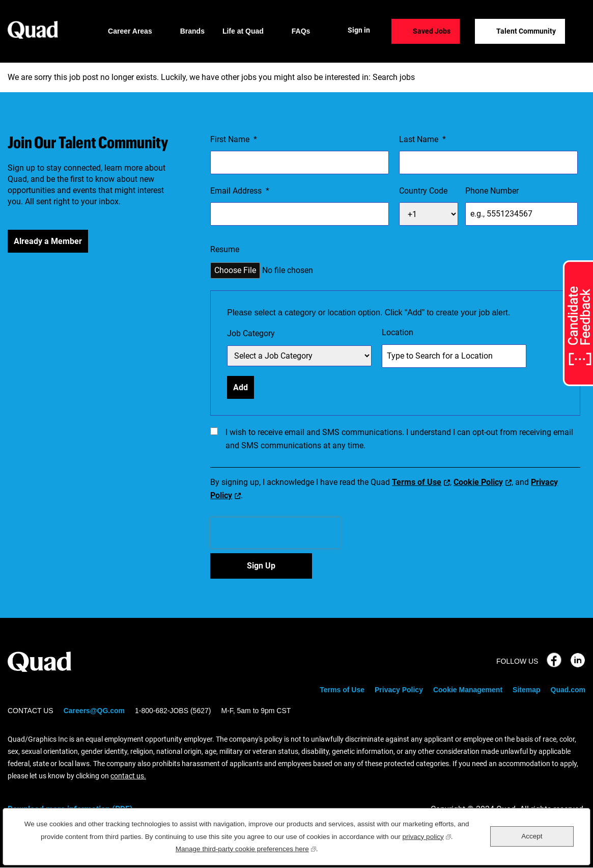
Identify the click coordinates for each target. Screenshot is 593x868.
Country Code (423, 191)
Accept (532, 836)
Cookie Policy (478, 482)
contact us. (128, 776)
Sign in (359, 30)
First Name (234, 140)
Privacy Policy (399, 690)
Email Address (240, 191)
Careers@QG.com (94, 711)
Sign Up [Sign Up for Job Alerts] (261, 566)
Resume (225, 249)
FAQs (301, 31)
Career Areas (130, 31)
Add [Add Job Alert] (241, 387)
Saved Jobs (432, 31)
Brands (192, 31)
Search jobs (394, 77)
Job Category (251, 333)
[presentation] (275, 533)
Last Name (422, 140)
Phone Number (492, 191)
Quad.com (568, 690)
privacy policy (427, 836)
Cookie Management (468, 690)
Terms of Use (417, 482)
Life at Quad (243, 31)
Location (398, 332)
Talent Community (526, 31)
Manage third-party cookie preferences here (246, 848)
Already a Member (48, 241)
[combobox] (454, 356)
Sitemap (526, 690)
